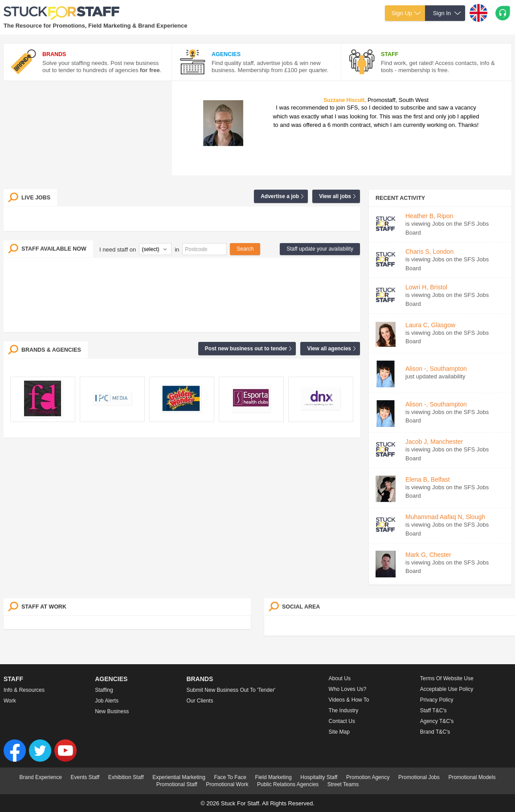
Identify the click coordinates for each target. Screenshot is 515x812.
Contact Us (342, 721)
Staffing (104, 690)
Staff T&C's (433, 710)
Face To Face (230, 777)
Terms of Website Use (447, 678)
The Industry (344, 710)
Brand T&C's (435, 732)
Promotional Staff (177, 784)
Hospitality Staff (319, 777)
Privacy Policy (437, 700)
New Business (112, 711)
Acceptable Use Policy (447, 689)
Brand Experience (41, 777)
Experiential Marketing (179, 777)
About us (340, 678)
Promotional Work (227, 784)
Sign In (442, 13)
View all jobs (335, 196)
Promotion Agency (368, 777)
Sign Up (402, 13)
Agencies (111, 679)
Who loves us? (348, 689)
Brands (200, 679)
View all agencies (329, 349)
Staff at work (44, 607)
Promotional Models (472, 777)
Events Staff (85, 777)
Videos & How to (349, 700)
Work (10, 701)
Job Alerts (107, 701)
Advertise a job (280, 196)
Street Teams (343, 784)
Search (245, 249)
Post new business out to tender (246, 349)
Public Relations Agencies (288, 784)
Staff (13, 679)
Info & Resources (24, 690)
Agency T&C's (437, 721)
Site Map (339, 732)
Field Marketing (274, 777)
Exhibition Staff (126, 777)
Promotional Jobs (419, 777)
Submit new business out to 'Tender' (231, 690)
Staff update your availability (320, 249)
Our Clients (200, 701)
